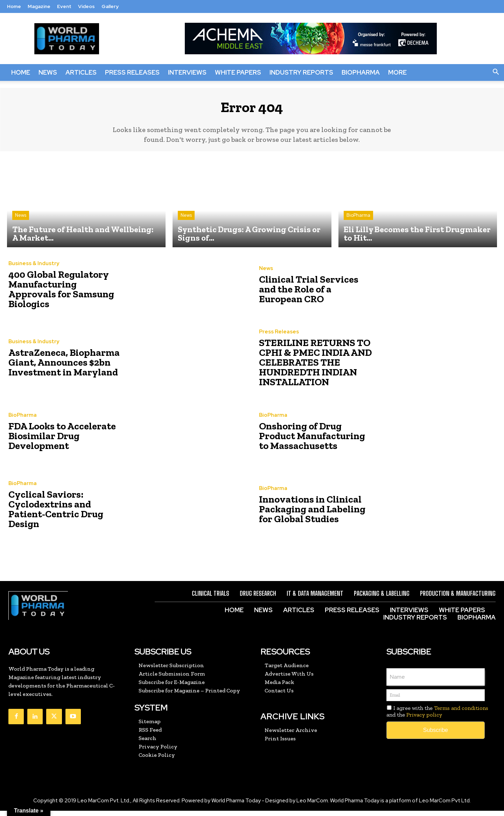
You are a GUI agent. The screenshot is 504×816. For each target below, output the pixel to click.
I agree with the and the (437, 717)
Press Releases (132, 72)
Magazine (39, 6)
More (397, 72)
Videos (86, 6)
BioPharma (361, 72)
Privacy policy (424, 720)
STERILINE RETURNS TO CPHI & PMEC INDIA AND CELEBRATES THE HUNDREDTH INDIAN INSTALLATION (308, 368)
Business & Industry (34, 276)
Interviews (187, 72)
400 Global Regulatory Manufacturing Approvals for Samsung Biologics (60, 294)
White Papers (238, 72)
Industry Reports (301, 72)
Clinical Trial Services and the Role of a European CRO (311, 294)
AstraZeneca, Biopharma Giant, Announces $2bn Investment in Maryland (56, 368)
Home (14, 6)
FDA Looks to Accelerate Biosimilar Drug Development (55, 441)
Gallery (110, 6)
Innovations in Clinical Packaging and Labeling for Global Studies (313, 514)
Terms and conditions (461, 713)
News (48, 72)
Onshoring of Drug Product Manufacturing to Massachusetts (312, 441)
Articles (81, 72)
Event (64, 6)
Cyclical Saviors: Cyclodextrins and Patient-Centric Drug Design (62, 514)
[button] (496, 72)
